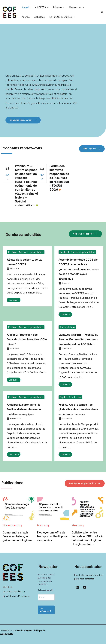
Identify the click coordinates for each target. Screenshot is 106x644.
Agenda (91, 7)
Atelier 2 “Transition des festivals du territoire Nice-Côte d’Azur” (24, 339)
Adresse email (45, 590)
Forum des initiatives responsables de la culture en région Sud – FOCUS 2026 (59, 178)
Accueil (25, 7)
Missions (58, 7)
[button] (46, 7)
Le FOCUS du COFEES (49, 17)
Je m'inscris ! (46, 610)
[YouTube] (85, 587)
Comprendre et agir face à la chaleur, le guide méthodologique (17, 536)
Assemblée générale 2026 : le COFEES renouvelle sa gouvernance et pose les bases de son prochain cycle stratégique (78, 269)
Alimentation (67, 327)
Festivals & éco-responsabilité (26, 252)
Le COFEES (40, 7)
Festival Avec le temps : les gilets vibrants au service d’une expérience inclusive (79, 409)
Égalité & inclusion (71, 397)
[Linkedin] (77, 587)
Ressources (75, 7)
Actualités (26, 17)
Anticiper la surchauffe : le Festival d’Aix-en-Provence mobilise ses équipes (24, 409)
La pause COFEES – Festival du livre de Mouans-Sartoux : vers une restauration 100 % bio (79, 339)
